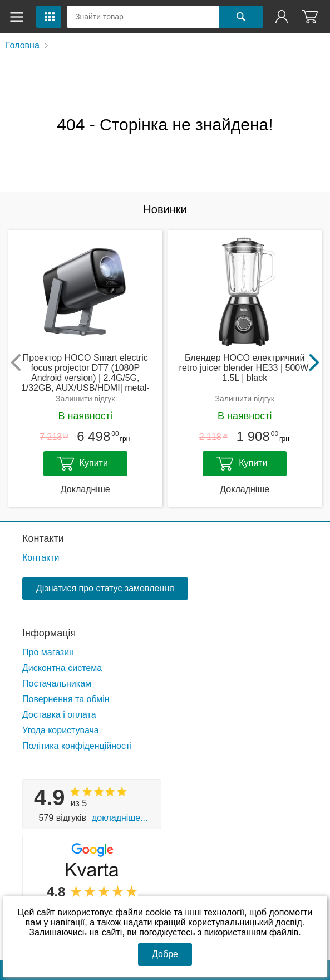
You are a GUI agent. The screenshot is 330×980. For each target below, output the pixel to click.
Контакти (43, 538)
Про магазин (48, 652)
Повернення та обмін (66, 699)
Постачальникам (57, 683)
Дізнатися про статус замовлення (105, 588)
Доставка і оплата (59, 715)
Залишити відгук (85, 399)
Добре (165, 954)
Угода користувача (61, 730)
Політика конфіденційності (77, 746)
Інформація (49, 633)
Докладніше (85, 489)
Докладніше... (120, 818)
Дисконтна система (62, 668)
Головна (23, 45)
